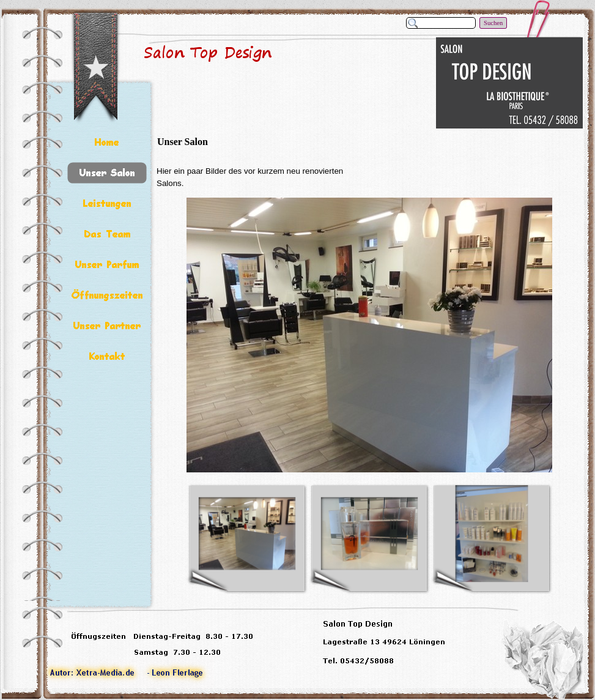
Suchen (493, 23)
